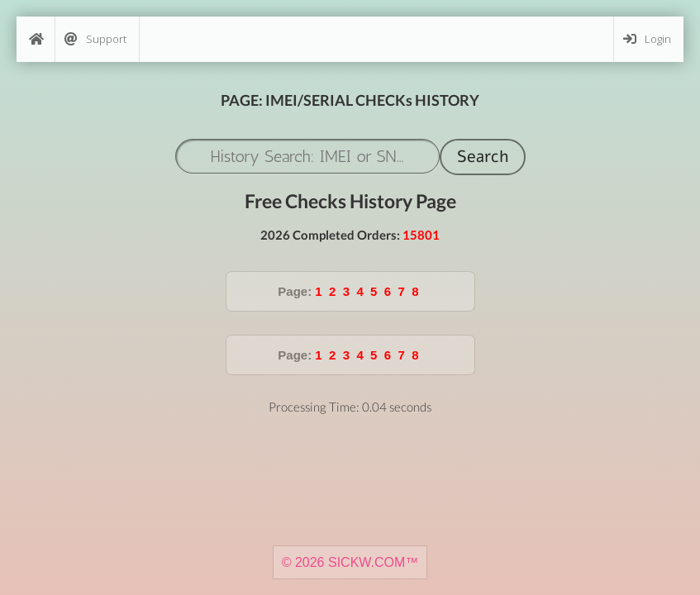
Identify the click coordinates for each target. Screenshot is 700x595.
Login (647, 39)
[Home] (36, 39)
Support (95, 39)
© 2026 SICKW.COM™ (350, 562)
